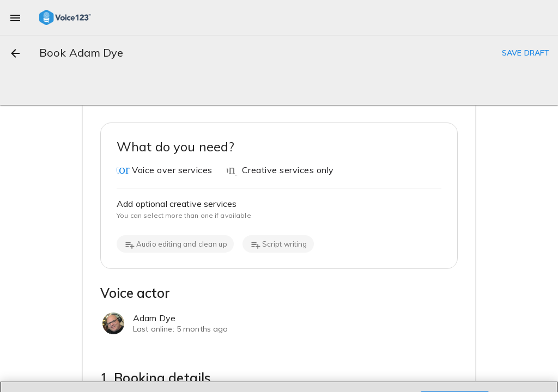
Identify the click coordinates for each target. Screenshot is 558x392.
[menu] (15, 17)
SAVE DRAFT (526, 53)
